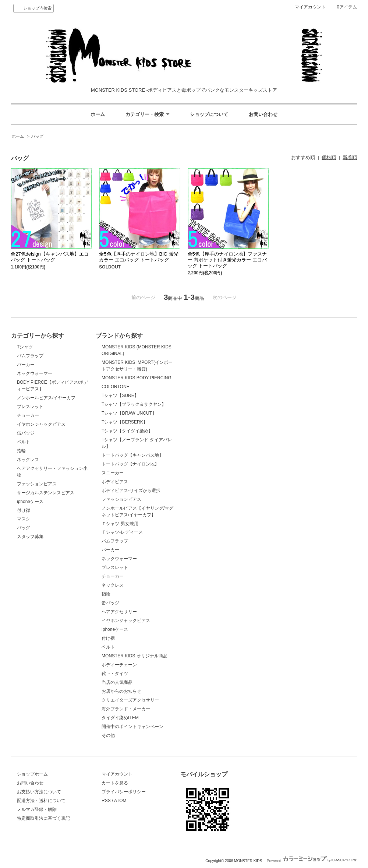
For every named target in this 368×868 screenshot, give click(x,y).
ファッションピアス (37, 484)
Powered (312, 861)
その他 (108, 735)
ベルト (24, 442)
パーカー (26, 365)
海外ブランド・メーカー (126, 709)
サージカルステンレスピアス (46, 493)
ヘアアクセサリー (119, 612)
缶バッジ (26, 433)
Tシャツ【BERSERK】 (125, 422)
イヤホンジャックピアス (41, 424)
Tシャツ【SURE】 (120, 396)
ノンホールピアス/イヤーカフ (46, 398)
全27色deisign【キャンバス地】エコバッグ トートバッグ (50, 257)
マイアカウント (310, 7)
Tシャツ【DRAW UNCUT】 (129, 413)
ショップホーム (32, 774)
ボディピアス (115, 482)
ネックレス (28, 460)
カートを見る (115, 783)
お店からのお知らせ (121, 691)
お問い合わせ (263, 114)
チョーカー (28, 415)
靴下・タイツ (115, 674)
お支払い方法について (39, 792)
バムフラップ (30, 356)
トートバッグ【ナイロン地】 (130, 464)
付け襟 (24, 510)
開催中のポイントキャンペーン (132, 727)
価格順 (329, 157)
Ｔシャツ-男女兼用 (120, 524)
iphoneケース (30, 502)
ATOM (120, 801)
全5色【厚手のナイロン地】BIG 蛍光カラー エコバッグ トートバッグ (139, 257)
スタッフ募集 (30, 537)
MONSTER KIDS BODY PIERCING (137, 378)
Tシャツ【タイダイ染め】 (127, 431)
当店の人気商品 (117, 682)
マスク (24, 519)
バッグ (37, 136)
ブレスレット (30, 407)
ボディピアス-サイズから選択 (131, 491)
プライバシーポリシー (124, 792)
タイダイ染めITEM (120, 718)
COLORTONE (115, 387)
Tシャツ (25, 347)
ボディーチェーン (119, 665)
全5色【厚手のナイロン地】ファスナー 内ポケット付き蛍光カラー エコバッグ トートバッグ (227, 260)
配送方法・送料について (41, 801)
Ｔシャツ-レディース (122, 532)
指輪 (21, 451)
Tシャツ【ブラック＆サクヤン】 (134, 404)
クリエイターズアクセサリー (130, 700)
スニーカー (113, 473)
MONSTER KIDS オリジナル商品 (135, 656)
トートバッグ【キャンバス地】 (132, 455)
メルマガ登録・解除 (37, 809)
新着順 (350, 157)
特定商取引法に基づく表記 (43, 818)
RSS (106, 801)
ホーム (98, 114)
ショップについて (209, 114)
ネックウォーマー (35, 373)
